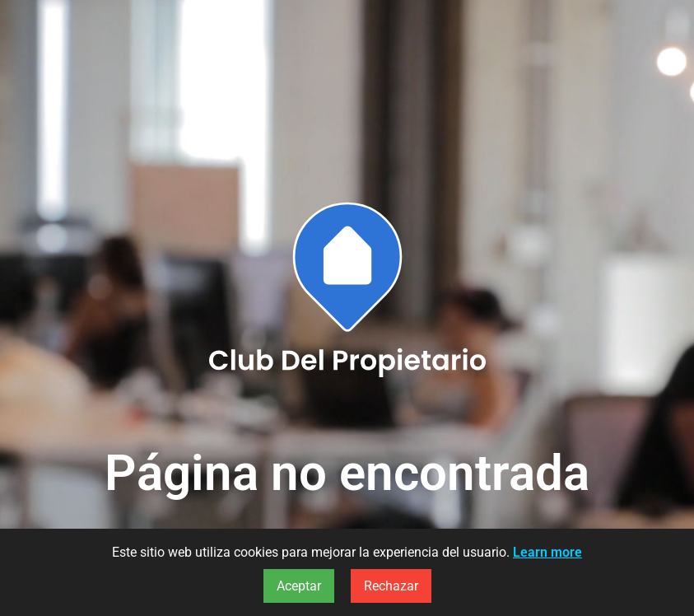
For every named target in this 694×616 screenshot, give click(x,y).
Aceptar (299, 586)
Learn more (547, 552)
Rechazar (391, 586)
